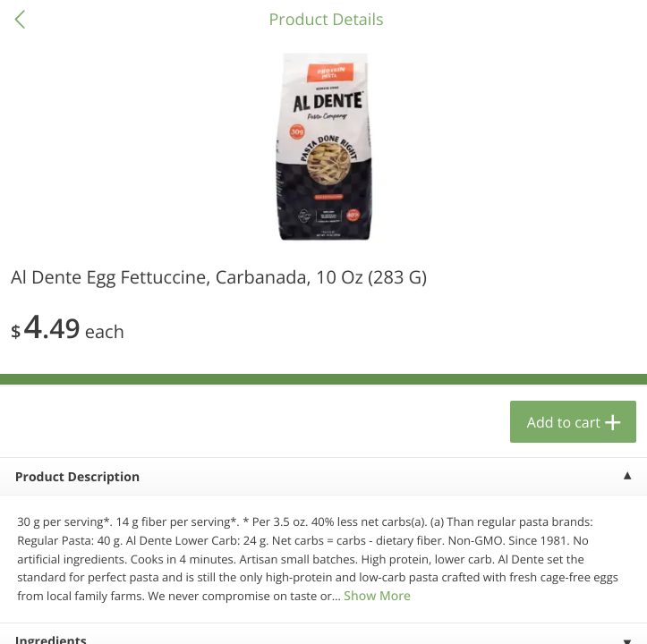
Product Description (77, 477)
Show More (377, 596)
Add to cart (564, 422)
